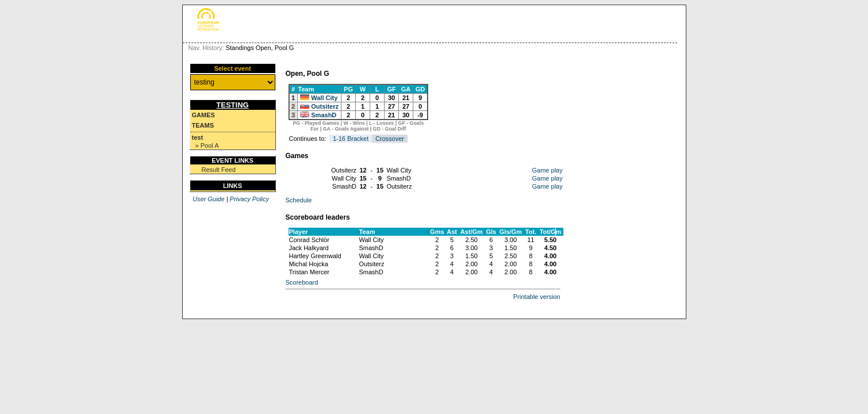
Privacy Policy (249, 199)
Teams (203, 125)
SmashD (324, 115)
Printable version (537, 297)
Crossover (390, 139)
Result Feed (219, 170)
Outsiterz (325, 106)
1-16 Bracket (351, 139)
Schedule (299, 200)
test (198, 137)
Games (203, 115)
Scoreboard (302, 282)
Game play (548, 170)
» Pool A (207, 145)
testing (232, 105)
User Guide (209, 199)
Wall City (324, 98)
